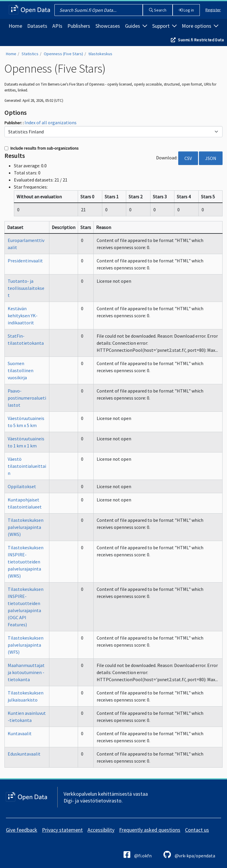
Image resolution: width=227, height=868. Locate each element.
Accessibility (101, 830)
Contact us (197, 830)
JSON (211, 158)
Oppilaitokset (22, 486)
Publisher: (14, 123)
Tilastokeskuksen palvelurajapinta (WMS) (26, 527)
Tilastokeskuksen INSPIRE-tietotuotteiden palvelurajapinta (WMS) (26, 562)
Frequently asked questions (150, 830)
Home (15, 26)
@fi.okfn (138, 855)
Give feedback (22, 830)
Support (164, 26)
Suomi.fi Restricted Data (201, 40)
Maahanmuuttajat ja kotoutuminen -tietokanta (26, 672)
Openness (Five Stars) (63, 54)
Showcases (108, 26)
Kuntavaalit (20, 733)
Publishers (79, 26)
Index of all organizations (51, 122)
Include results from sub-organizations (42, 148)
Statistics (30, 54)
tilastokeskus (100, 54)
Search (158, 10)
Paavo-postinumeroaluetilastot (27, 398)
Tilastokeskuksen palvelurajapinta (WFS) (26, 645)
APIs (57, 26)
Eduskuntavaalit (24, 754)
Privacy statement (62, 830)
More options (200, 26)
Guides (136, 26)
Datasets (37, 26)
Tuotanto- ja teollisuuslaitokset (26, 288)
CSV (188, 158)
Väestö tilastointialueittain (27, 466)
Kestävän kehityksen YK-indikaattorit (23, 316)
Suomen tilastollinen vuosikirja (21, 370)
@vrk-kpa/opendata (189, 855)
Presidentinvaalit (25, 261)
